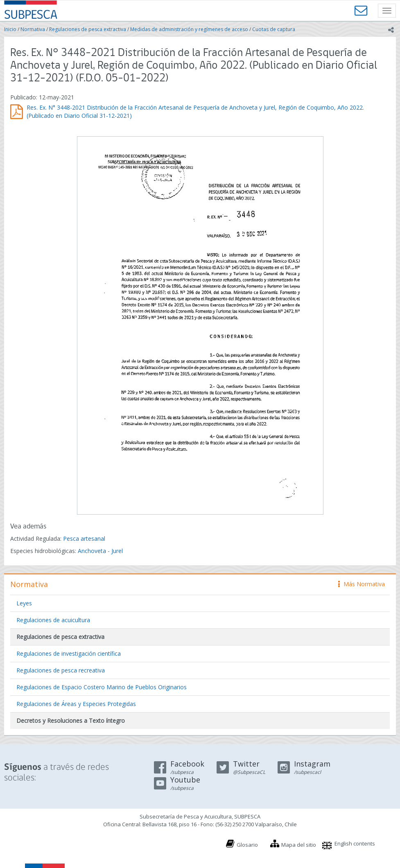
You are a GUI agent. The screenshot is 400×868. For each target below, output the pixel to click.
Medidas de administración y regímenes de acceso (189, 29)
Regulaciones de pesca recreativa (61, 670)
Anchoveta (92, 551)
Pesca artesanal (84, 539)
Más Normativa (362, 584)
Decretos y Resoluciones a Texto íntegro (71, 721)
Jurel (117, 551)
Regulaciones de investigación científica (69, 653)
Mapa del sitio (299, 845)
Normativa (33, 29)
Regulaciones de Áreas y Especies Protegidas (76, 704)
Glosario (247, 845)
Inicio (10, 29)
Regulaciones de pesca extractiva (88, 29)
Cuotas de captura (274, 29)
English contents (355, 843)
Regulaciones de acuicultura (53, 620)
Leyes (24, 603)
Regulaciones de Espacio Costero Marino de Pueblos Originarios (102, 687)
